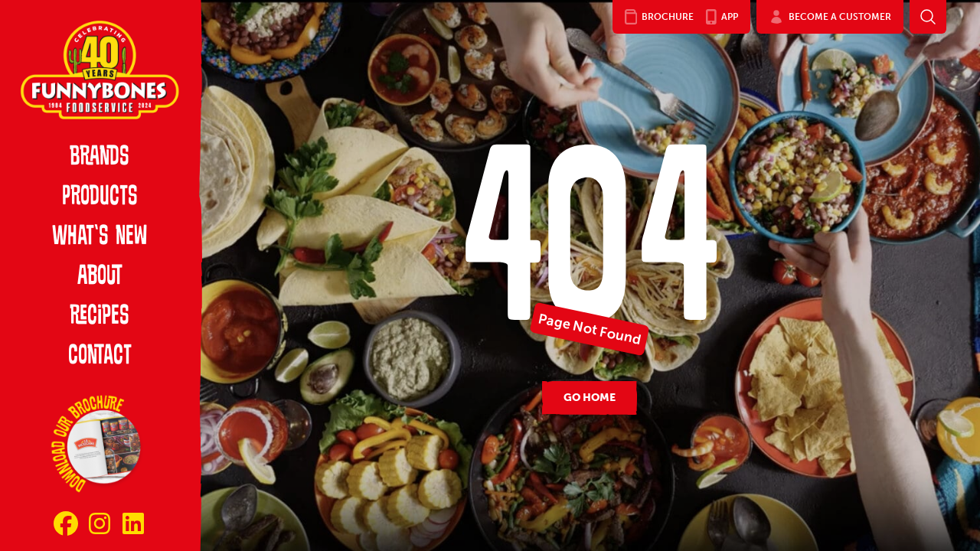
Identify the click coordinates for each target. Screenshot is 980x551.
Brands (100, 158)
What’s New (100, 237)
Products (100, 197)
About (100, 277)
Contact (100, 357)
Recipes (100, 317)
